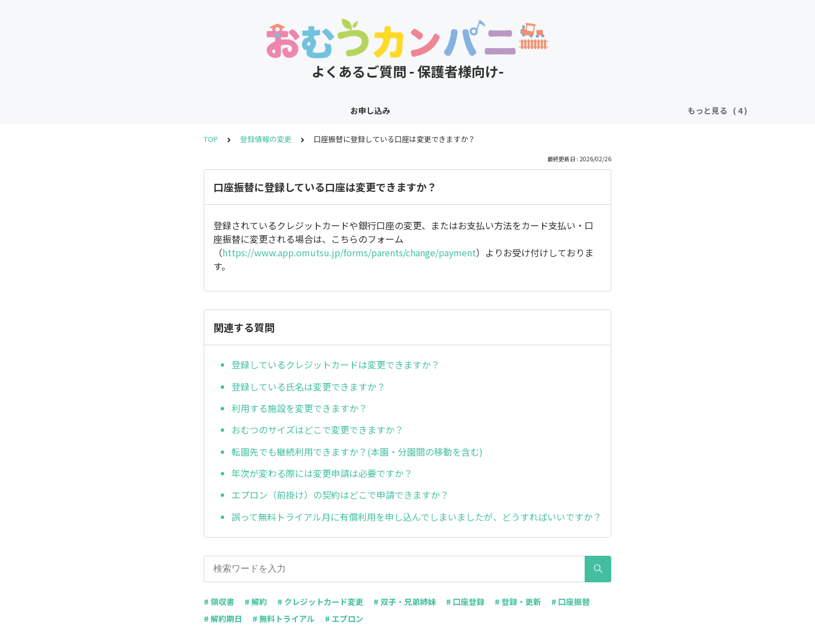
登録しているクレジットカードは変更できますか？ (336, 364)
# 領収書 (219, 602)
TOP (211, 139)
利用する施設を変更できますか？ (299, 408)
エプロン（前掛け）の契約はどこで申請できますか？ (340, 495)
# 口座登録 (465, 602)
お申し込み (301, 110)
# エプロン (344, 619)
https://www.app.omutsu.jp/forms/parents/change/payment (349, 252)
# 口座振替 (570, 602)
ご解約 (467, 110)
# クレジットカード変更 (320, 602)
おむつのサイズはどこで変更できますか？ (318, 430)
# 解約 (256, 602)
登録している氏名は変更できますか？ (308, 387)
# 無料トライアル (284, 619)
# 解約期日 (223, 619)
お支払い (423, 110)
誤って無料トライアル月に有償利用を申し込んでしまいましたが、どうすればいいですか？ (417, 517)
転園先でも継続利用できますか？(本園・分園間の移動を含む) (357, 452)
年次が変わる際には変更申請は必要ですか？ (322, 473)
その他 (507, 110)
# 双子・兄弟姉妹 (405, 602)
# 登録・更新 (518, 602)
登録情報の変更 (364, 110)
